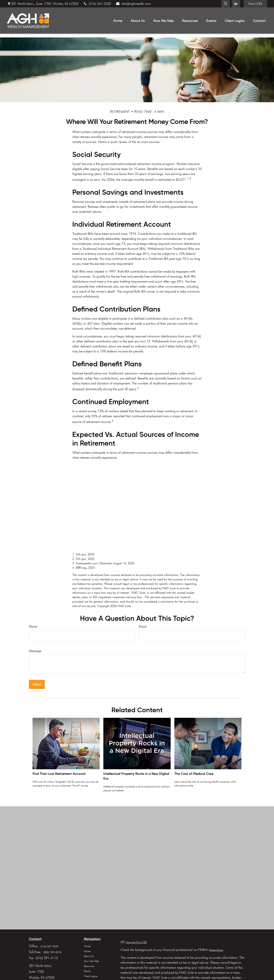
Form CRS (255, 4)
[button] (118, 21)
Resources (89, 966)
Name (33, 626)
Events (87, 971)
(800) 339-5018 (52, 952)
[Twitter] (226, 4)
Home (87, 946)
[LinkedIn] (236, 4)
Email (143, 626)
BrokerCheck (216, 950)
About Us (89, 956)
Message (35, 651)
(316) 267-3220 (97, 4)
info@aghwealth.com (133, 4)
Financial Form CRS (136, 942)
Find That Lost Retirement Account (59, 774)
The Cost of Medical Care (194, 774)
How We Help (92, 961)
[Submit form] (37, 684)
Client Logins (91, 976)
